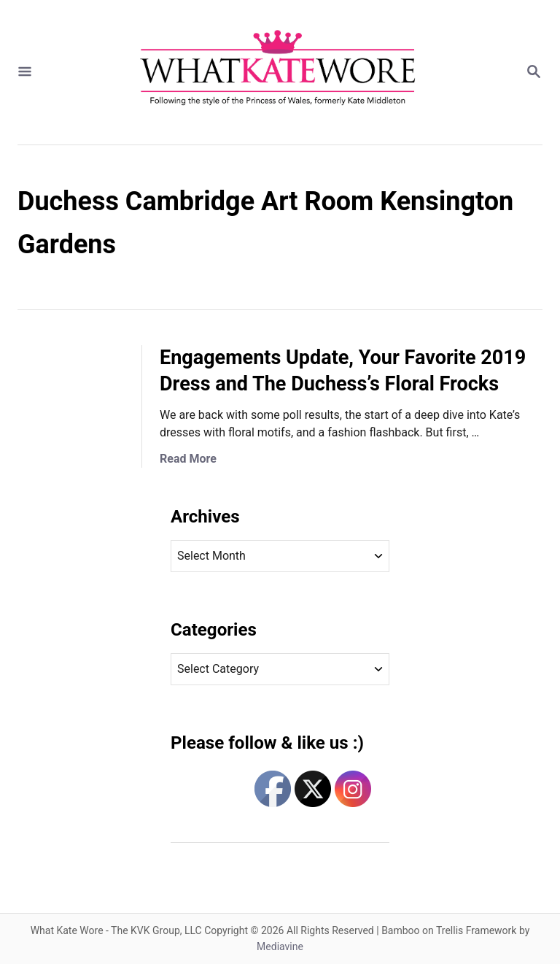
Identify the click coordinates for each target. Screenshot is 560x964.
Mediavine (280, 946)
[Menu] (25, 73)
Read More (188, 459)
